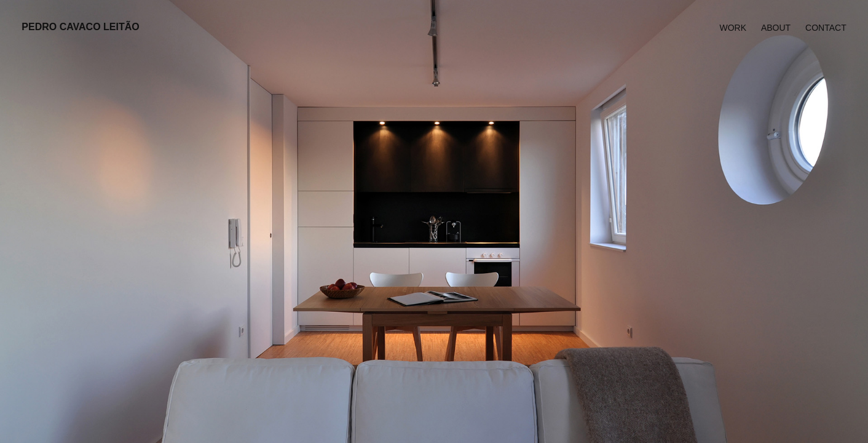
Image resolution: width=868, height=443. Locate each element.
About (776, 28)
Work (733, 28)
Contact (826, 28)
